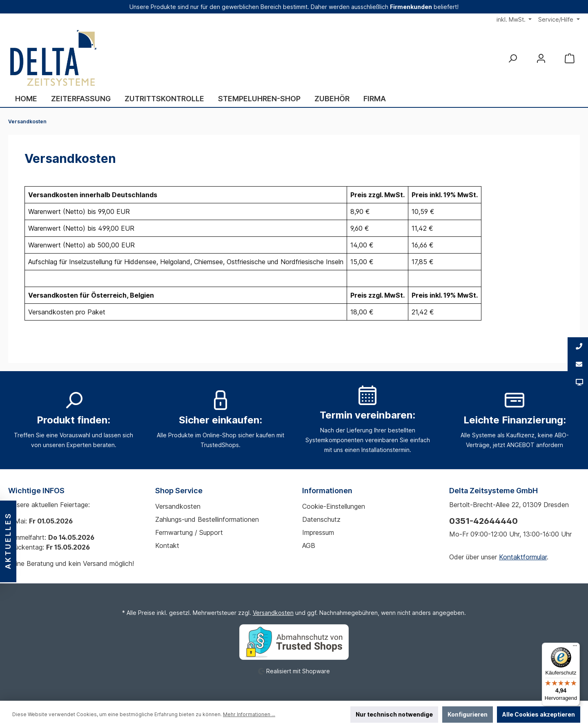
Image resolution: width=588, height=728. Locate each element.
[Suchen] (512, 58)
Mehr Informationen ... (249, 714)
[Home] (26, 99)
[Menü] (575, 648)
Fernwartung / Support (189, 532)
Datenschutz (321, 519)
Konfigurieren (468, 714)
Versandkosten (178, 506)
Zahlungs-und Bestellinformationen (207, 519)
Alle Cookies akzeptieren (539, 714)
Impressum (318, 532)
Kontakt (167, 545)
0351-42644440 (483, 521)
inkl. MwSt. (512, 19)
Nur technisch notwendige (394, 714)
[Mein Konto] (541, 58)
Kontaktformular (523, 557)
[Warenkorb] (570, 58)
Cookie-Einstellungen (334, 506)
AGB (309, 545)
